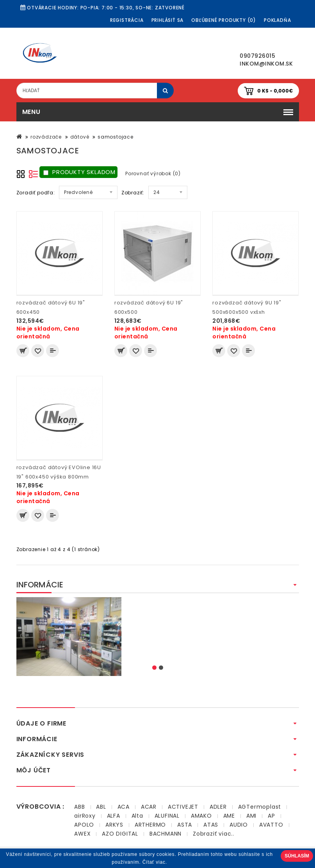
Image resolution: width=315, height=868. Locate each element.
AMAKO (201, 816)
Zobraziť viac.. (214, 834)
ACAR (149, 807)
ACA (124, 807)
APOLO (84, 825)
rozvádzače (46, 137)
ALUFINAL (167, 816)
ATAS (211, 825)
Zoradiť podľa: (36, 193)
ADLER (218, 807)
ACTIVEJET (183, 807)
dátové (80, 137)
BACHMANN (166, 834)
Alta (137, 816)
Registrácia (127, 20)
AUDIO (239, 825)
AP (271, 816)
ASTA (185, 825)
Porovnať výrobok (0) (153, 173)
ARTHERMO (150, 825)
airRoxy (85, 816)
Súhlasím (297, 856)
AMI (251, 816)
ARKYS (114, 825)
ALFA (114, 816)
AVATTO (271, 825)
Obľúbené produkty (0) (224, 20)
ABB (79, 807)
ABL (101, 807)
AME (229, 816)
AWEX (82, 834)
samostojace (116, 137)
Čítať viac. (155, 862)
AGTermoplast (260, 807)
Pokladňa (277, 20)
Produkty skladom (79, 172)
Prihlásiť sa (168, 20)
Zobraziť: (133, 193)
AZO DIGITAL (120, 834)
